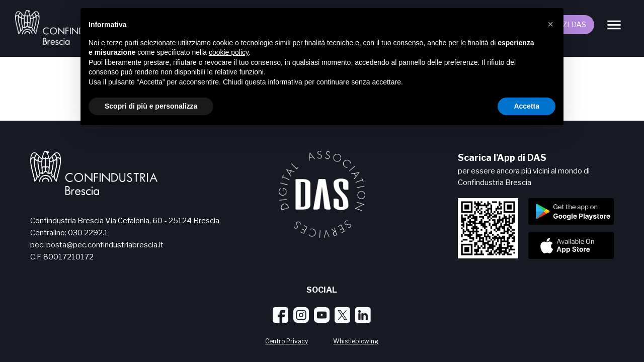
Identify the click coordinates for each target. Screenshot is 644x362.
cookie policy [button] (229, 52)
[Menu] (614, 25)
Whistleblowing (356, 341)
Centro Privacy (287, 341)
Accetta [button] (527, 106)
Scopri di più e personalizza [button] (151, 106)
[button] (550, 24)
